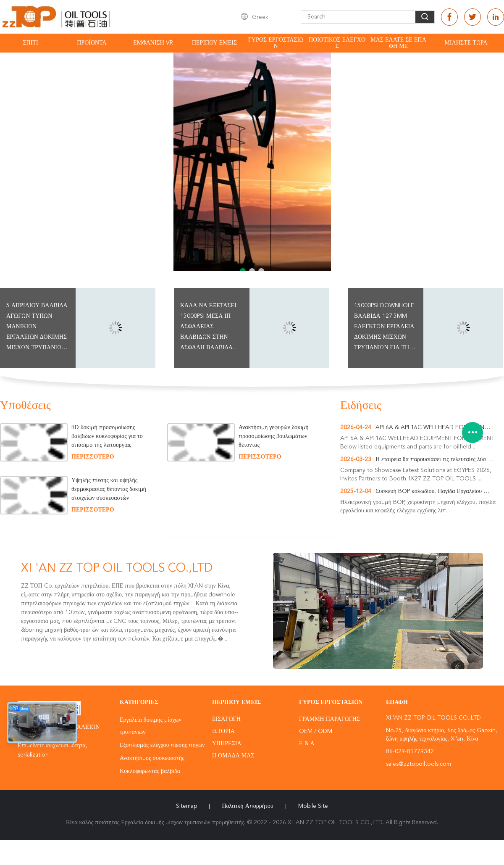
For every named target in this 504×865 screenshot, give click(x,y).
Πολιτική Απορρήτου (247, 806)
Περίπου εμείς (214, 43)
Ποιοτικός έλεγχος (337, 43)
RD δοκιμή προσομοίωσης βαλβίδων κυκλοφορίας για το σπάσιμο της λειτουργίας (107, 436)
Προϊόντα (92, 43)
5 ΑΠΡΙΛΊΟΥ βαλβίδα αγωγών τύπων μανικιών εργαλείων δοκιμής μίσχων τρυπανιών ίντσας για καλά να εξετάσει (37, 328)
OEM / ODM (316, 731)
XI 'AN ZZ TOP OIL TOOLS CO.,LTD (117, 569)
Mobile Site (313, 806)
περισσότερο (93, 457)
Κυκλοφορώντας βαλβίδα (150, 771)
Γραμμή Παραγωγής (329, 719)
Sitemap (186, 806)
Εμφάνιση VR (153, 43)
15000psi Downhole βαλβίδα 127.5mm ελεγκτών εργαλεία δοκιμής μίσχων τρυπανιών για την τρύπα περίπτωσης (384, 328)
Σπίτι (30, 43)
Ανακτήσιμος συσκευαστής (152, 758)
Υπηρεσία (227, 744)
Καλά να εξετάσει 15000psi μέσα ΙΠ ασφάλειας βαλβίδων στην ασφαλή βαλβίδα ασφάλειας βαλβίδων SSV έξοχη (208, 328)
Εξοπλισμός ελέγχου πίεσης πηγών (162, 745)
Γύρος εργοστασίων (276, 43)
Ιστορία (223, 731)
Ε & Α (307, 744)
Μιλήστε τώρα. (467, 43)
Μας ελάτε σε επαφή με (398, 43)
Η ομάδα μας (233, 756)
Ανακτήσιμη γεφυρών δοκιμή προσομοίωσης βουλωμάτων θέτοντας (273, 436)
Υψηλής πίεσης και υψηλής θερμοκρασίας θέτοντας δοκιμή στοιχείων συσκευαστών (110, 489)
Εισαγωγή (226, 719)
